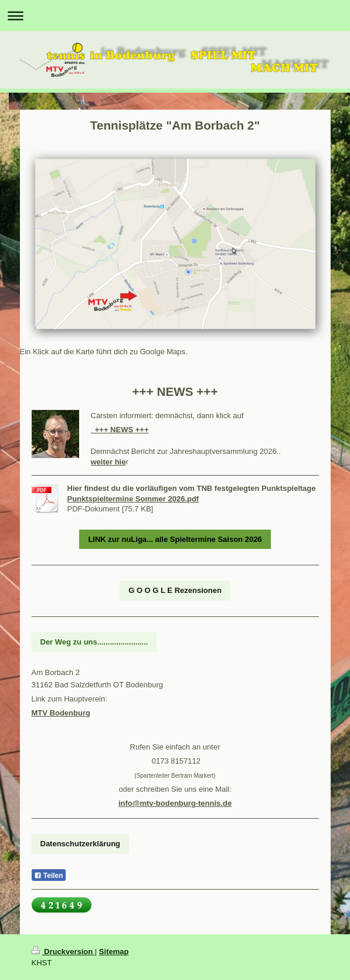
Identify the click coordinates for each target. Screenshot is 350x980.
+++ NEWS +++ (120, 430)
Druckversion (63, 952)
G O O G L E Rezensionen (175, 590)
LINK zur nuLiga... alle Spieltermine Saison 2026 (175, 539)
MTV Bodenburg (61, 713)
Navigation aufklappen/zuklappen (175, 16)
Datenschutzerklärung (81, 844)
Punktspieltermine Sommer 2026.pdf (133, 499)
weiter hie (108, 462)
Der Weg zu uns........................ (94, 642)
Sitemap (114, 952)
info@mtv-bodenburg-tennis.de (175, 803)
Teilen (49, 876)
